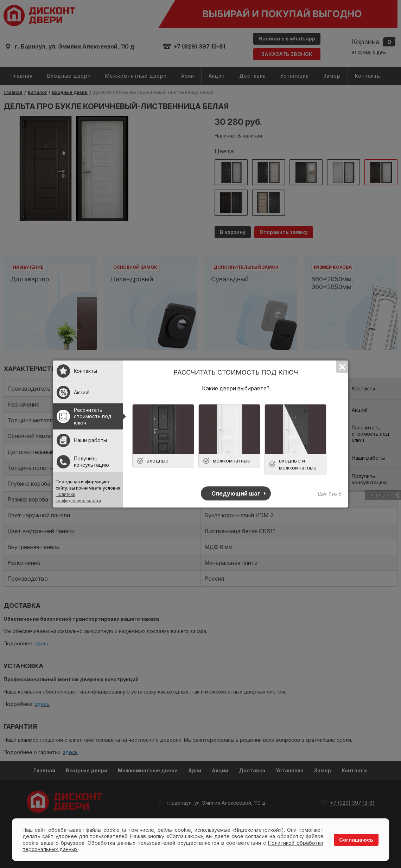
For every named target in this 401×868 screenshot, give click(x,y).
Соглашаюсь (356, 840)
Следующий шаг (236, 493)
